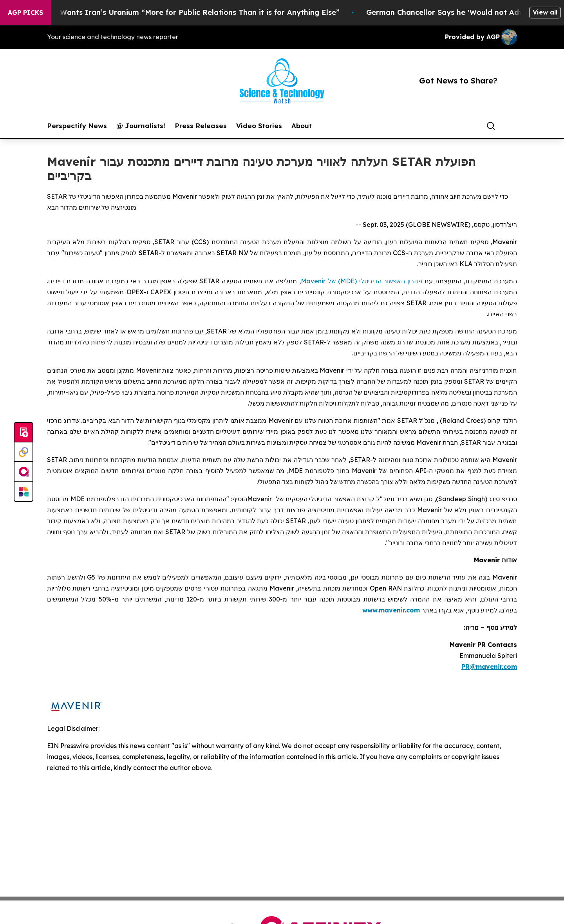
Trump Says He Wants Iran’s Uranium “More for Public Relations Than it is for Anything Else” (181, 12)
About (302, 126)
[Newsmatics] (23, 491)
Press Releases (201, 126)
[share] (512, 126)
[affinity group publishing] (23, 472)
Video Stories (259, 126)
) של (333, 281)
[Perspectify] (23, 452)
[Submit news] (23, 433)
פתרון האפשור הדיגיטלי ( (389, 281)
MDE (347, 281)
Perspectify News (77, 126)
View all (545, 12)
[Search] (491, 126)
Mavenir (313, 281)
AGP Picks (25, 13)
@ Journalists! (141, 126)
